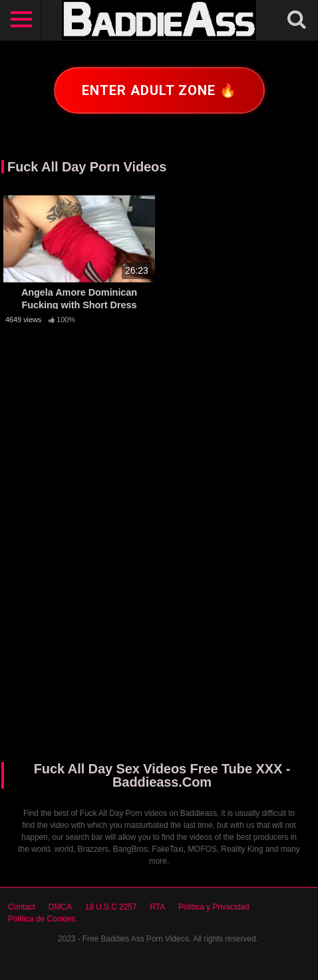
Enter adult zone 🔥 (159, 90)
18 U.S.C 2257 (111, 907)
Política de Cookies (42, 919)
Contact (22, 907)
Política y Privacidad (214, 907)
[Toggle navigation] (21, 20)
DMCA (60, 907)
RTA (158, 907)
